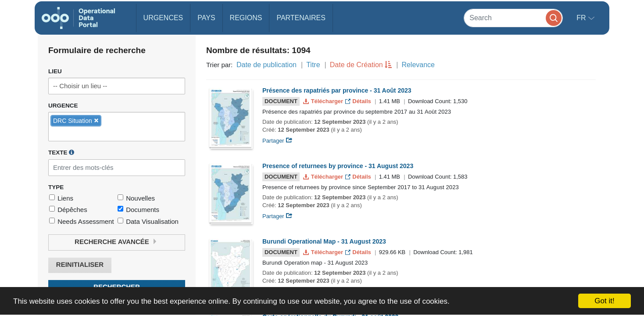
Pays (206, 18)
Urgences (163, 18)
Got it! (604, 301)
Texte (61, 152)
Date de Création (356, 65)
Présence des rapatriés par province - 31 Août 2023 (337, 90)
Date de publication (267, 65)
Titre (313, 65)
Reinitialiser (80, 265)
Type (56, 187)
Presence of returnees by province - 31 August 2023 (338, 166)
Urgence (63, 106)
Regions (246, 18)
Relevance (418, 65)
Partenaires (301, 18)
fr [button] (582, 18)
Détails (359, 101)
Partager (277, 141)
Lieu (55, 71)
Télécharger (324, 101)
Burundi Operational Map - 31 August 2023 (324, 241)
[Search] (513, 18)
